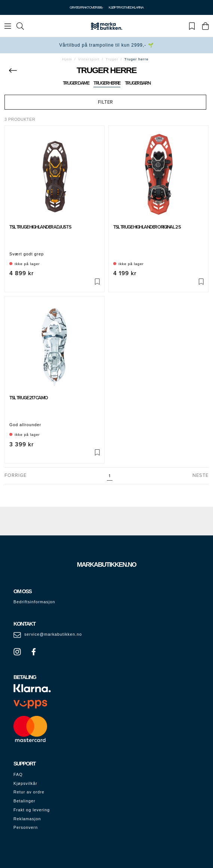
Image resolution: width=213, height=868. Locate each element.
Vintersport (89, 59)
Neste (200, 475)
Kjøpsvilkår (25, 783)
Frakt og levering (32, 810)
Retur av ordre (29, 792)
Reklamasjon (27, 819)
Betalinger (24, 801)
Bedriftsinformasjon (34, 602)
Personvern (26, 827)
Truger (112, 59)
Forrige (16, 475)
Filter (106, 102)
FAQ (18, 774)
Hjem (67, 59)
